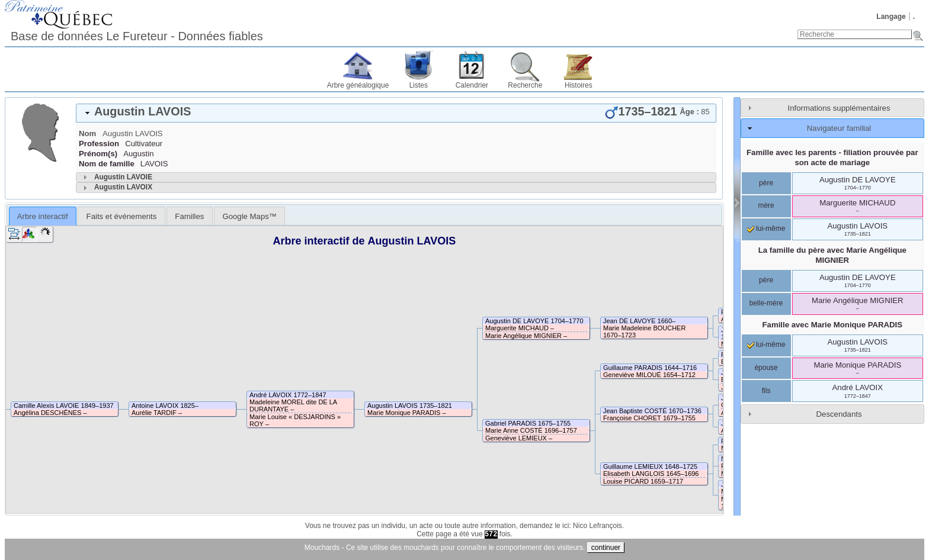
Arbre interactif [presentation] (43, 216)
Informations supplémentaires (839, 108)
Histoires (579, 85)
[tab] (396, 113)
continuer (606, 548)
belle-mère (766, 303)
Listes (419, 85)
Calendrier (472, 85)
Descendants (839, 414)
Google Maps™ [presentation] (249, 216)
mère (766, 205)
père (766, 183)
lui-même (766, 228)
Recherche (525, 85)
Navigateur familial (839, 128)
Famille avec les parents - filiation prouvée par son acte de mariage (832, 157)
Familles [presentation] (189, 216)
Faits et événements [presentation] (122, 216)
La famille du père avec (832, 255)
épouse (766, 368)
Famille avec (832, 325)
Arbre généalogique (358, 85)
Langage (891, 17)
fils (766, 391)
